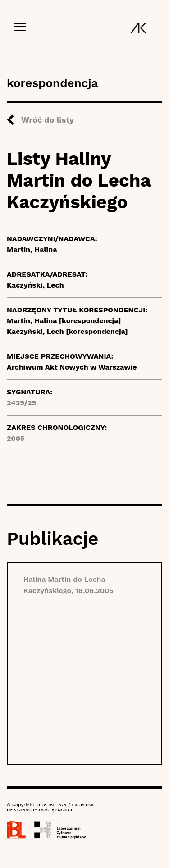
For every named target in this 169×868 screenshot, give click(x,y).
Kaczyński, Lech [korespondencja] (67, 331)
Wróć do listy (48, 120)
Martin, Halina (32, 249)
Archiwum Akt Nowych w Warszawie (72, 367)
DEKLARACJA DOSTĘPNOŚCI (39, 810)
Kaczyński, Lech (35, 285)
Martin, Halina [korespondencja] (64, 321)
